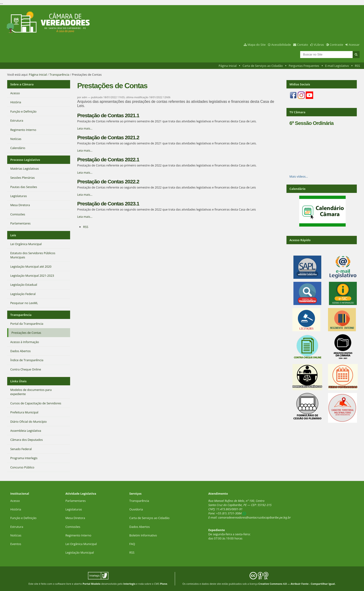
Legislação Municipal (80, 552)
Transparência (59, 75)
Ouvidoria (136, 509)
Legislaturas (74, 509)
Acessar (354, 45)
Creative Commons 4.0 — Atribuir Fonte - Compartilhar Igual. (297, 584)
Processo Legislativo (25, 160)
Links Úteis (18, 381)
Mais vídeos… (299, 176)
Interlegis (129, 584)
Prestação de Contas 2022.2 (108, 182)
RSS (357, 66)
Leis (13, 235)
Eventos (16, 544)
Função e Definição (23, 518)
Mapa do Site (257, 45)
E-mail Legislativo (337, 66)
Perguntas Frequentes (304, 66)
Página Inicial (228, 66)
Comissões (73, 527)
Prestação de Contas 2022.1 (108, 160)
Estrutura (17, 527)
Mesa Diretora (75, 518)
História (16, 509)
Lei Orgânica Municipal (81, 544)
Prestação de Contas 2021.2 (108, 138)
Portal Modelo (92, 584)
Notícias (16, 535)
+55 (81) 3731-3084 (229, 513)
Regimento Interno (78, 535)
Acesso (15, 501)
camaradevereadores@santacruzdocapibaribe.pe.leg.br (254, 517)
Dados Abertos (140, 527)
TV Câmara (297, 112)
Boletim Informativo (143, 535)
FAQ (132, 544)
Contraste (336, 45)
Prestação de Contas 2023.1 (108, 204)
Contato (303, 45)
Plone (164, 584)
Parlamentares (76, 501)
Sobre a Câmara (22, 84)
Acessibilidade (281, 45)
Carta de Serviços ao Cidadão (263, 66)
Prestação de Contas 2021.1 (108, 115)
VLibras (319, 45)
